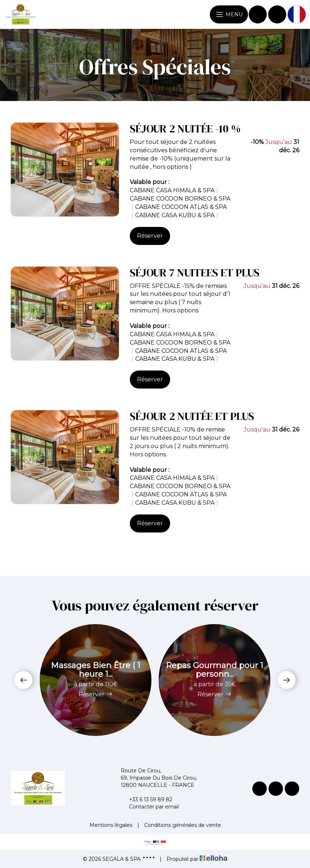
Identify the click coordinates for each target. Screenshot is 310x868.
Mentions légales (111, 825)
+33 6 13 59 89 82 (147, 799)
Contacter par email (150, 807)
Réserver (150, 236)
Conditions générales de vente (183, 825)
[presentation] (23, 680)
